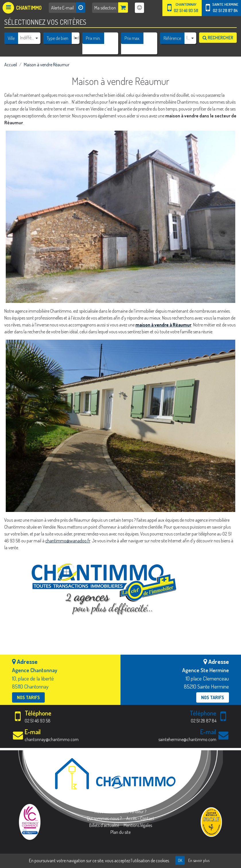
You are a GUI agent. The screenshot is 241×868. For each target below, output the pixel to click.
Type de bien (58, 38)
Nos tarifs (28, 697)
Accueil (11, 65)
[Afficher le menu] (22, 8)
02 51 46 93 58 (186, 10)
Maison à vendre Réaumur (47, 65)
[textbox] (29, 38)
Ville (11, 38)
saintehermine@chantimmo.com (187, 739)
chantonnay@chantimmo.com (52, 739)
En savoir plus (199, 860)
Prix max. (132, 38)
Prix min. (93, 38)
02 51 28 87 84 (225, 10)
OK (180, 860)
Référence (172, 38)
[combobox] (29, 38)
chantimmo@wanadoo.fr (68, 541)
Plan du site (120, 832)
